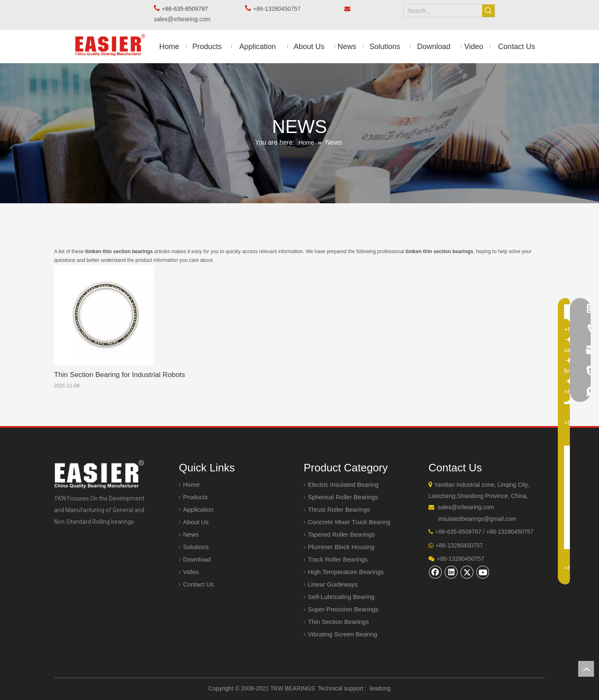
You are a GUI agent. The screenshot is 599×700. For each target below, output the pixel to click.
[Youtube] (483, 572)
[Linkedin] (451, 572)
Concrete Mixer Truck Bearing (349, 522)
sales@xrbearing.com (184, 19)
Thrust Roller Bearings (339, 509)
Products (195, 497)
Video (191, 572)
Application (198, 509)
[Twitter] (467, 572)
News (191, 534)
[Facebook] (436, 572)
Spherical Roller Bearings (343, 497)
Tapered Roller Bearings (341, 534)
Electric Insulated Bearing (343, 484)
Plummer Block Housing (341, 547)
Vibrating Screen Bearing (343, 634)
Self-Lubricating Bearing (341, 597)
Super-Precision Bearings (343, 609)
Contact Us (198, 584)
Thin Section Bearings (338, 622)
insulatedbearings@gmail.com (477, 519)
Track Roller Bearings (338, 559)
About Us (196, 522)
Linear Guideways (333, 584)
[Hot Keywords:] (488, 11)
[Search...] (443, 11)
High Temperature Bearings (346, 572)
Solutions (196, 547)
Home (191, 484)
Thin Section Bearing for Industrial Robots (120, 375)
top (586, 669)
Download (197, 559)
